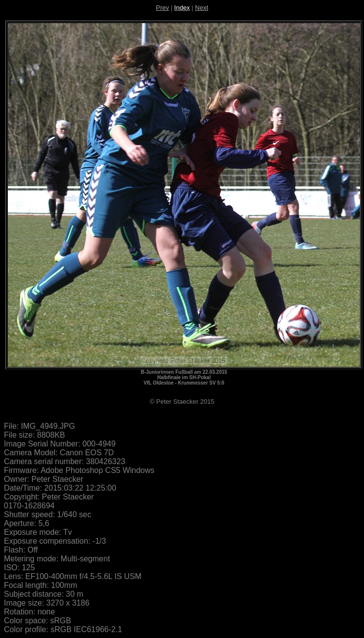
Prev (163, 8)
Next (202, 8)
